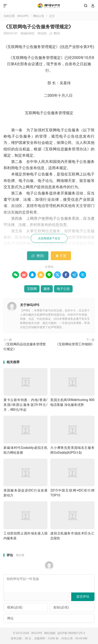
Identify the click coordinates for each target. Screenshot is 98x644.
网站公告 (39, 16)
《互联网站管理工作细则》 (75, 344)
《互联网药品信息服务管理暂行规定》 (25, 347)
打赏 (61, 256)
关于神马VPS (30, 305)
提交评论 (83, 596)
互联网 (32, 289)
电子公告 (63, 289)
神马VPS (49, 6)
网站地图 (50, 633)
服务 (47, 289)
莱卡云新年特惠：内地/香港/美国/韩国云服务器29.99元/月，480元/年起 (25, 405)
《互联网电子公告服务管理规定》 (38, 27)
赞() (55, 33)
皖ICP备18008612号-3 (71, 633)
